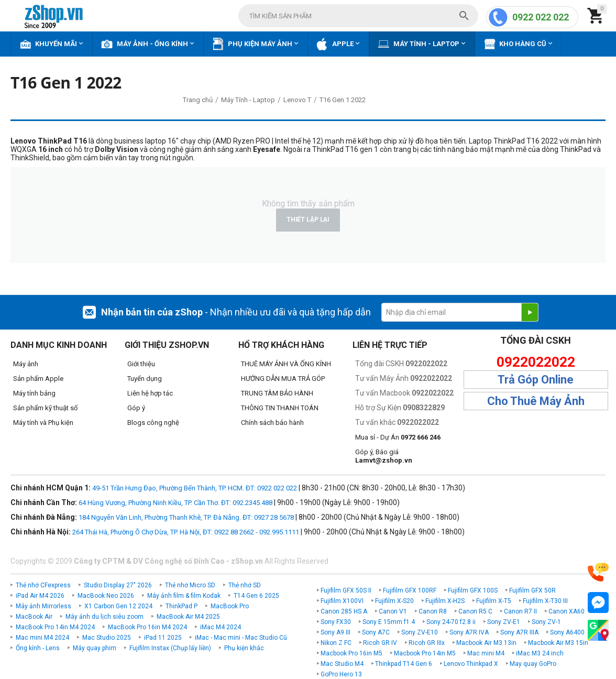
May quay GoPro (533, 664)
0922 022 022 (541, 17)
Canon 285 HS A (344, 611)
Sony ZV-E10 (420, 632)
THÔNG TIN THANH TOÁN (280, 408)
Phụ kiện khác (244, 648)
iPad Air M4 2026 (40, 596)
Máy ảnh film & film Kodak (184, 596)
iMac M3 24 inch (540, 653)
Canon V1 (393, 611)
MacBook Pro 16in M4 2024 (147, 627)
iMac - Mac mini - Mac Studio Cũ (241, 638)
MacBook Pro (230, 606)
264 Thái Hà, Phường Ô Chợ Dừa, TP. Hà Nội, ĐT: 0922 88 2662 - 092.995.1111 (186, 532)
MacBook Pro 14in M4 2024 (55, 627)
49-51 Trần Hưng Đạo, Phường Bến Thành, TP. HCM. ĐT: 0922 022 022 (195, 488)
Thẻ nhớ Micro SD (190, 585)
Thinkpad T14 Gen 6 (404, 664)
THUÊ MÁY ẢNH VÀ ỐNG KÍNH (286, 364)
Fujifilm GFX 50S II (346, 590)
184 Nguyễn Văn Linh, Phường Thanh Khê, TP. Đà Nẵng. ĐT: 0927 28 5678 (186, 517)
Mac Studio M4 (342, 664)
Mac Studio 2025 (107, 638)
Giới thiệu (141, 364)
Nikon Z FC (336, 643)
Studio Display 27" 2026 (118, 585)
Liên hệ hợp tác (150, 393)
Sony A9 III (335, 632)
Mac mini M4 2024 (42, 638)
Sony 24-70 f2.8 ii (451, 622)
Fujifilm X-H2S (445, 601)
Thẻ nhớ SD (245, 585)
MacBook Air (34, 617)
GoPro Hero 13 (341, 674)
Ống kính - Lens (38, 648)
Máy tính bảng (34, 393)
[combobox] (358, 16)
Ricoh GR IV (380, 643)
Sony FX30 (336, 622)
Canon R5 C (475, 611)
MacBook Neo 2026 (106, 596)
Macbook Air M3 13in (486, 643)
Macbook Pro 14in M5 (425, 653)
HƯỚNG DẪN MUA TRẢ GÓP (283, 379)
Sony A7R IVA (469, 632)
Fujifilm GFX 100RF (410, 590)
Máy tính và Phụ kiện (43, 423)
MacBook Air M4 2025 (188, 617)
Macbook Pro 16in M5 (351, 653)
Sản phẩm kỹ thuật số (45, 408)
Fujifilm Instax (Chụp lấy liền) (170, 648)
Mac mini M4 (486, 653)
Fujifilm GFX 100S (473, 590)
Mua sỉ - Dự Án (398, 437)
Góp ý (136, 408)
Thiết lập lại (308, 220)
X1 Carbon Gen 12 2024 (118, 606)
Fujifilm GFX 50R (532, 590)
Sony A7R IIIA (519, 632)
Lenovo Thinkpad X (471, 664)
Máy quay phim (95, 648)
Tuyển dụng (145, 379)
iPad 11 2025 (163, 638)
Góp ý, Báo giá (384, 456)
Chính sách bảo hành (272, 423)
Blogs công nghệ (153, 423)
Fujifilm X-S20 (394, 601)
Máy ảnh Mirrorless (43, 606)
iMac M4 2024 (221, 627)
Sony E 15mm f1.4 (389, 622)
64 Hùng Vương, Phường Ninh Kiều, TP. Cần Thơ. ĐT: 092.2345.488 (175, 503)
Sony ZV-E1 (504, 622)
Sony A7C (376, 632)
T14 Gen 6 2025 (256, 596)
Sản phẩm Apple (38, 379)
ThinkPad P (181, 606)
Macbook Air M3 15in (558, 643)
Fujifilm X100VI (342, 601)
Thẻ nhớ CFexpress (43, 585)
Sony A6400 (567, 632)
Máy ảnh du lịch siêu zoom (104, 617)
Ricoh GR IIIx (427, 643)
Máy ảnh (26, 364)
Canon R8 (433, 611)
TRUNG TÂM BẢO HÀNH (277, 393)
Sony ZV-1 (546, 622)
